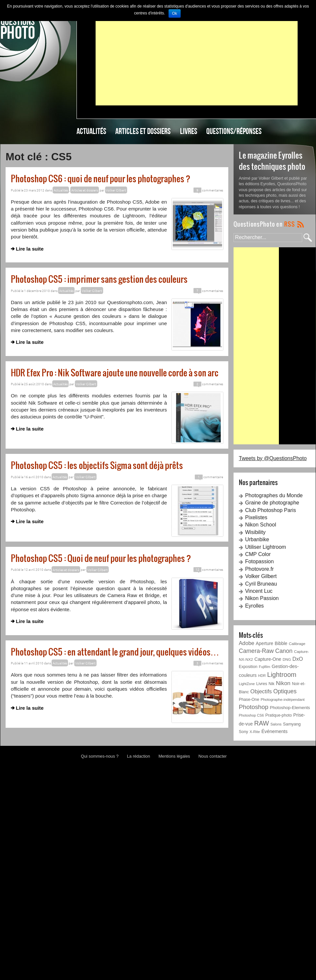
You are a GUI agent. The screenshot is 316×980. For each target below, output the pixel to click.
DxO (298, 659)
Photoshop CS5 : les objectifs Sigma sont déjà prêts (97, 465)
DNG (287, 659)
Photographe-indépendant (282, 700)
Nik (272, 684)
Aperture (265, 643)
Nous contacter (213, 756)
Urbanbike (257, 539)
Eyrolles (254, 606)
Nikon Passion (262, 598)
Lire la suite (30, 249)
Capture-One (268, 659)
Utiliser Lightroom (265, 547)
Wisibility (255, 532)
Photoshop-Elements (290, 708)
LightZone (247, 684)
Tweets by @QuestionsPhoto (273, 458)
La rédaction (138, 756)
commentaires (208, 190)
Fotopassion (259, 561)
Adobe (247, 643)
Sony (243, 732)
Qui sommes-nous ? (100, 756)
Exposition (248, 667)
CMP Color (258, 554)
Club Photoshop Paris (271, 510)
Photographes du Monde (274, 495)
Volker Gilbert (261, 576)
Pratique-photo (279, 715)
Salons (276, 724)
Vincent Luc (259, 591)
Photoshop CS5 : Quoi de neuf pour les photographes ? (101, 558)
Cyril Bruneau (261, 584)
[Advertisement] (197, 59)
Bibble (281, 643)
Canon (284, 651)
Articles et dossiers (143, 131)
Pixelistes (256, 517)
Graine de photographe (272, 503)
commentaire (209, 477)
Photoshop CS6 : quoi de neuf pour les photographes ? (101, 178)
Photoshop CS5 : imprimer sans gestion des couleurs (99, 279)
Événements (275, 731)
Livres (189, 131)
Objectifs (261, 691)
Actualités (91, 131)
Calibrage (297, 644)
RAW (262, 723)
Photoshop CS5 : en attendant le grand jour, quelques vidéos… (115, 651)
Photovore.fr (259, 569)
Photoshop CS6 (251, 715)
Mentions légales (174, 756)
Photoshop (254, 707)
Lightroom (282, 675)
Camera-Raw (256, 651)
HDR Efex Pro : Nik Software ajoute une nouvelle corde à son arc (115, 372)
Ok (175, 13)
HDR (262, 676)
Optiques (285, 691)
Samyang (292, 724)
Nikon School (260, 525)
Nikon (283, 683)
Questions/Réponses (234, 131)
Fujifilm (265, 667)
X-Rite (255, 732)
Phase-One (249, 700)
